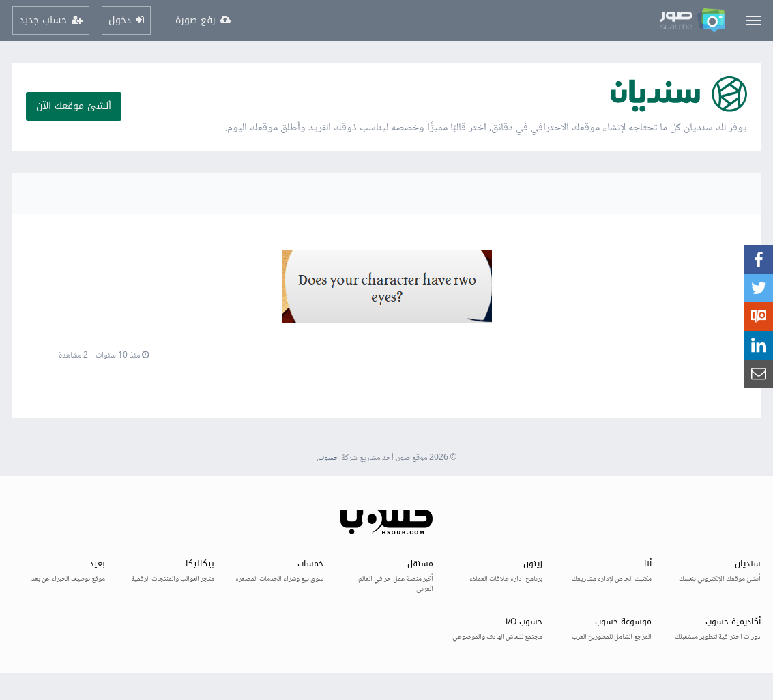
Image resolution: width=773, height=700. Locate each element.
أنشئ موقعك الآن (74, 106)
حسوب (329, 458)
